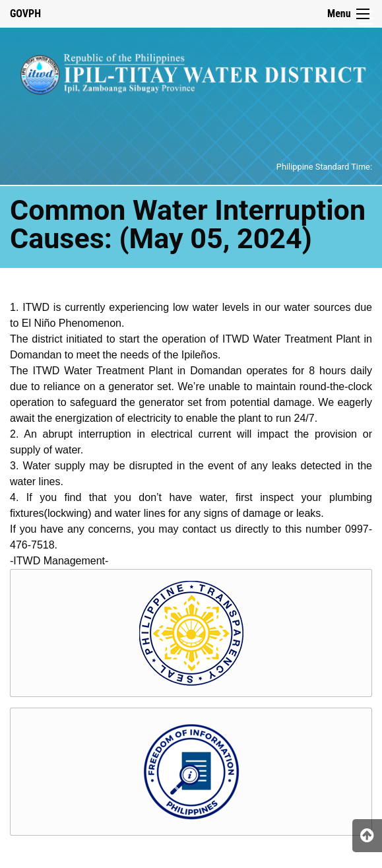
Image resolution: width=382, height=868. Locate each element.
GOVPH (25, 14)
